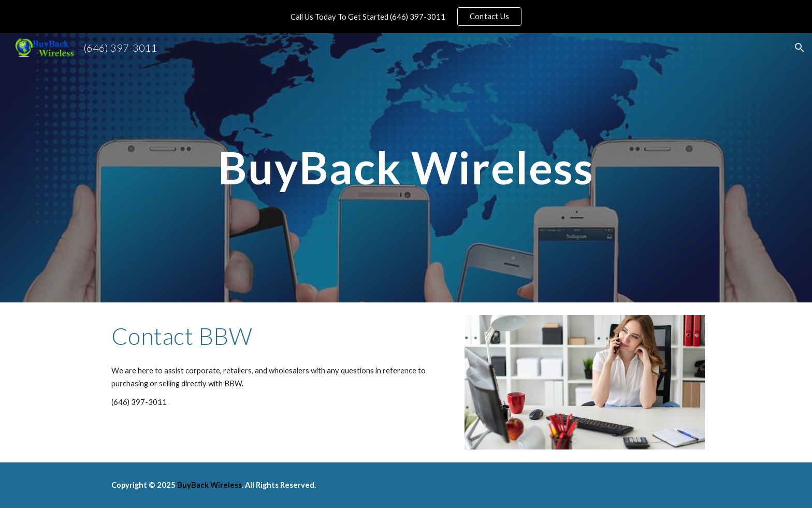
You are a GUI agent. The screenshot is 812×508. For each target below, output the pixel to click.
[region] (406, 17)
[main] (406, 168)
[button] (800, 48)
